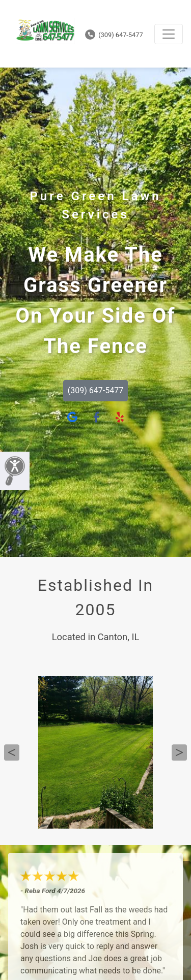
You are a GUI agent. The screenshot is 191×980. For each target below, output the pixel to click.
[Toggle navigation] (169, 34)
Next (179, 752)
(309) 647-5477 (114, 35)
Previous (12, 752)
